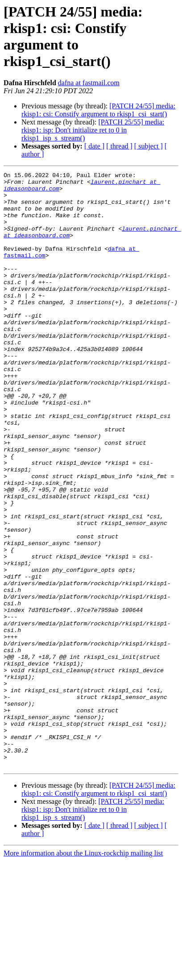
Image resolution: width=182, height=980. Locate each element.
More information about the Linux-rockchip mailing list (83, 972)
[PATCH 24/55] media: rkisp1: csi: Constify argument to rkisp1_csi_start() (98, 110)
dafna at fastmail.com (89, 83)
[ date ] (94, 146)
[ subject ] (149, 146)
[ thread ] (119, 146)
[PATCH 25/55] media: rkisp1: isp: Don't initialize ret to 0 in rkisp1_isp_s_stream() (93, 130)
